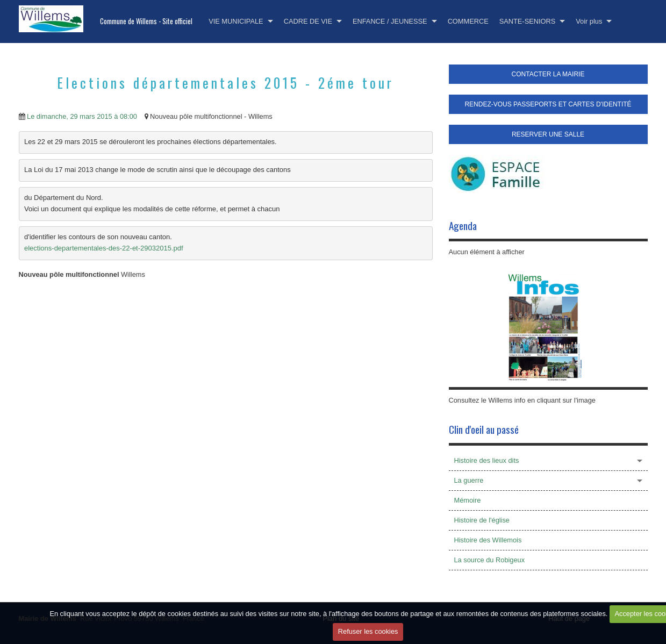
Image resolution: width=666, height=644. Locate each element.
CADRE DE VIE (308, 21)
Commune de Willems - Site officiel (146, 21)
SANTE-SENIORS (528, 21)
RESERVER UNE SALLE (548, 134)
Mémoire (468, 500)
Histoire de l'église (482, 520)
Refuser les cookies (368, 631)
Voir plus (589, 21)
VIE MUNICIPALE (236, 21)
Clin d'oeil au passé (484, 429)
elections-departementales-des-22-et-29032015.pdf (104, 248)
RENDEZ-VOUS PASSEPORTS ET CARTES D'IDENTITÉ (548, 104)
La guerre (469, 480)
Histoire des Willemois (488, 540)
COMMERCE (468, 21)
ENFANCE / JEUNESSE (390, 21)
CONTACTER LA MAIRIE (548, 74)
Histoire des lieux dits (487, 460)
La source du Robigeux (490, 560)
